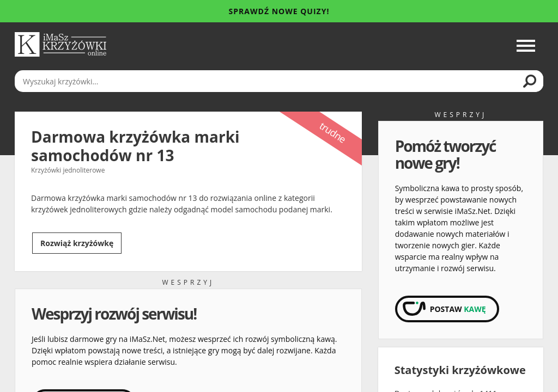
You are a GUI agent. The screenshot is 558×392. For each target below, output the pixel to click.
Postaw (458, 309)
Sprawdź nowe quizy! (279, 11)
